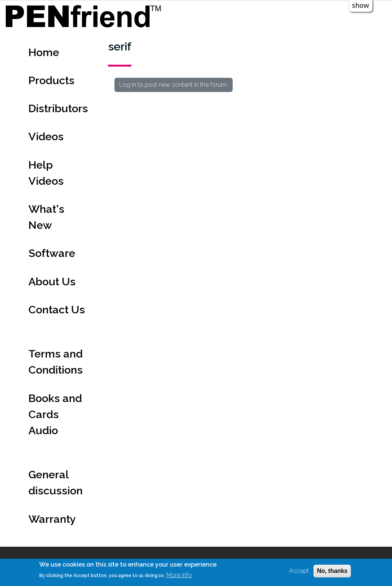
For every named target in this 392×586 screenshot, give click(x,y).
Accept (299, 571)
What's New (46, 217)
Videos (46, 136)
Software (52, 253)
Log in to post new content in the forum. (174, 85)
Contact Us (57, 310)
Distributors (58, 108)
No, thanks (332, 571)
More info (179, 575)
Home (44, 52)
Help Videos (46, 173)
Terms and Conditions (56, 362)
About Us (52, 282)
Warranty (52, 519)
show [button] (361, 5)
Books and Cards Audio (55, 414)
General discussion (56, 483)
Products (51, 80)
